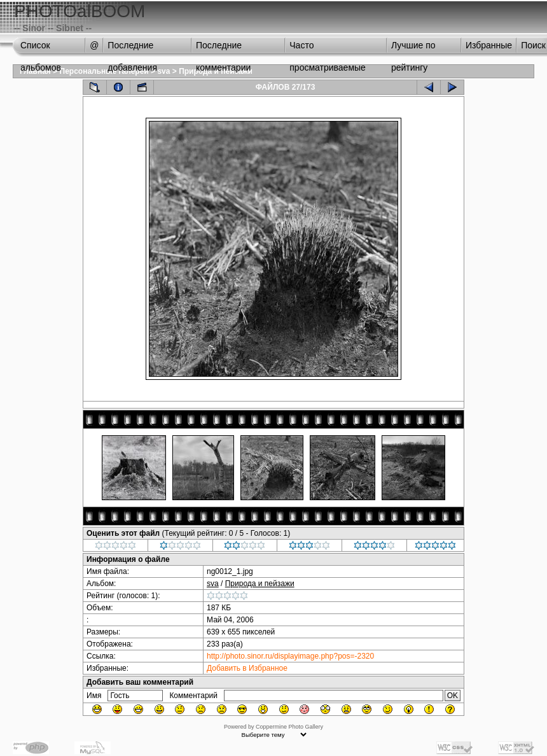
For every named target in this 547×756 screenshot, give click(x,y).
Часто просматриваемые (328, 48)
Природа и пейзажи (260, 584)
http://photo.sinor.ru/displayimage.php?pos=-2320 (290, 656)
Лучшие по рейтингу (413, 48)
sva (163, 71)
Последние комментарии (223, 48)
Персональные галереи (104, 71)
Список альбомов (41, 48)
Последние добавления (132, 48)
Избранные (489, 45)
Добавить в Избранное (247, 668)
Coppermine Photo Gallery (289, 727)
